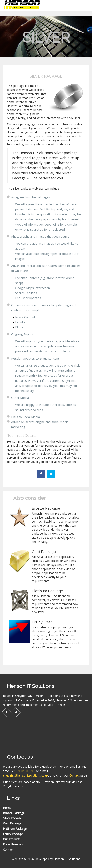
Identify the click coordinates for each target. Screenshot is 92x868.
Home (7, 808)
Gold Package (44, 552)
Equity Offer (42, 622)
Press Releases (13, 844)
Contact (74, 775)
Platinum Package (47, 591)
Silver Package (12, 818)
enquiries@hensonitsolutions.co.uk (26, 775)
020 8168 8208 (26, 771)
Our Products (12, 839)
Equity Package (13, 834)
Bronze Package (46, 508)
